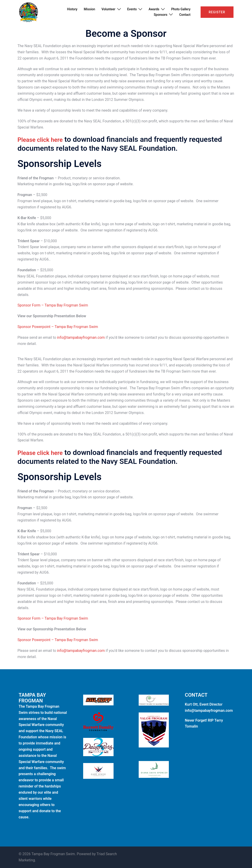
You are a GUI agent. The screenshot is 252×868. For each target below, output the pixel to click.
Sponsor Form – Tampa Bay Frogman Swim (53, 305)
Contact (185, 15)
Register (217, 12)
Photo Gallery (181, 9)
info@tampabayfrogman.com (81, 337)
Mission (90, 9)
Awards (154, 9)
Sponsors (160, 15)
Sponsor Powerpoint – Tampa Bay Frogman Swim (58, 327)
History (72, 9)
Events (132, 9)
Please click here (45, 139)
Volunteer (108, 9)
